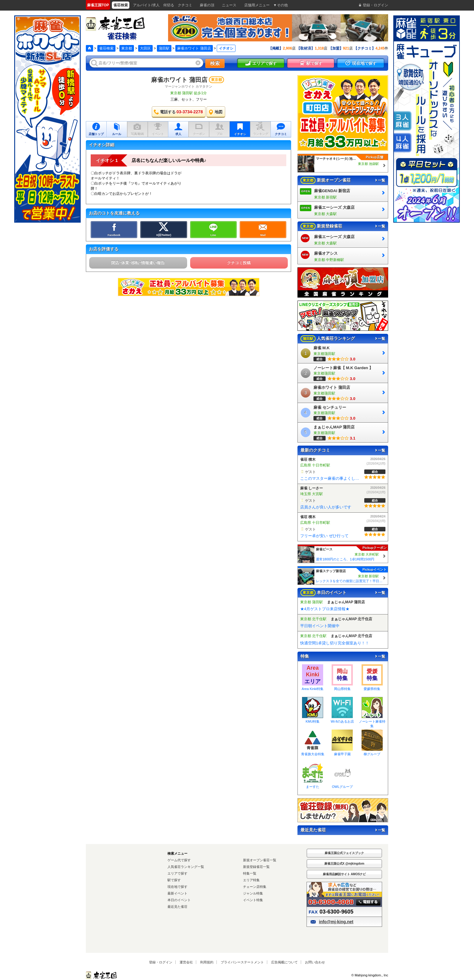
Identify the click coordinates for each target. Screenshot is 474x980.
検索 (215, 63)
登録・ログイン (161, 962)
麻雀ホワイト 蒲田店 (194, 48)
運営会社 (186, 962)
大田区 (145, 48)
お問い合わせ (315, 962)
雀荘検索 (106, 48)
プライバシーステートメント (242, 962)
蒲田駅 (164, 48)
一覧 (380, 180)
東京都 (127, 48)
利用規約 (207, 962)
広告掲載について (284, 962)
